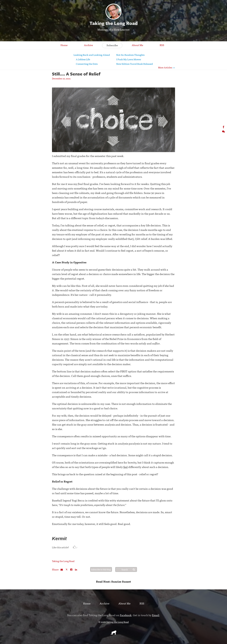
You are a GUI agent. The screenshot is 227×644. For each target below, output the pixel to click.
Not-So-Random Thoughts (130, 55)
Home (64, 45)
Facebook (126, 615)
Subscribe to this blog (101, 569)
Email (156, 615)
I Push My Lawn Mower (129, 59)
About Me (137, 45)
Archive (88, 45)
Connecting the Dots (87, 64)
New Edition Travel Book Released (135, 64)
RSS (162, 45)
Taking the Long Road (63, 561)
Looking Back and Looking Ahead (92, 55)
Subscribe (112, 45)
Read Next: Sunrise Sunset (113, 581)
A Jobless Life (83, 59)
